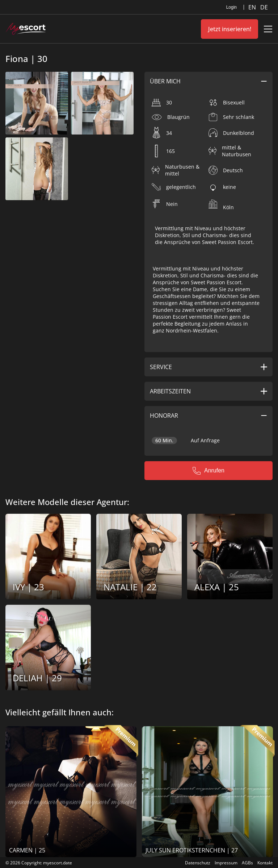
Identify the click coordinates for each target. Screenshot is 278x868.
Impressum (226, 863)
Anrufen (208, 471)
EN (253, 7)
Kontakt (265, 863)
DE (264, 7)
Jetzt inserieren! (230, 29)
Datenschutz (198, 863)
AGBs (247, 863)
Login (231, 7)
